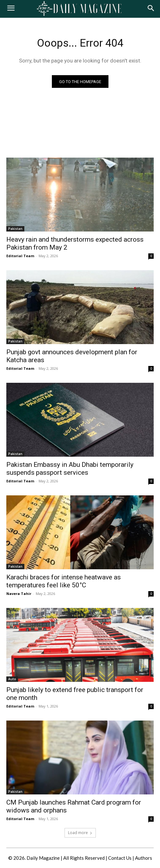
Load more (80, 833)
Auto (12, 679)
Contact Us (120, 858)
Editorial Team (20, 256)
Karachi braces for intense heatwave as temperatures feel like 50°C (64, 581)
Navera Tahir (19, 594)
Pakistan (15, 229)
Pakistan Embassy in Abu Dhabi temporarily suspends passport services (70, 469)
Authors (144, 858)
